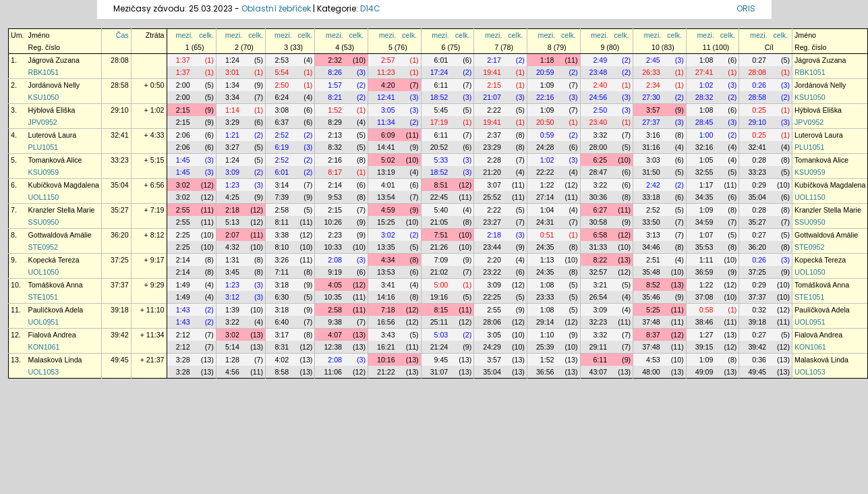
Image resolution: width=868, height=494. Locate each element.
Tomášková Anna (56, 285)
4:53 (653, 360)
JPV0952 (43, 122)
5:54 (282, 72)
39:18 (120, 310)
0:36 (759, 360)
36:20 (120, 235)
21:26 (439, 247)
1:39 (232, 310)
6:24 (282, 97)
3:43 (388, 335)
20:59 (545, 72)
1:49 (183, 285)
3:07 (494, 185)
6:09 (388, 135)
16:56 (386, 322)
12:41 (386, 97)
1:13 (547, 260)
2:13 (335, 135)
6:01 (441, 60)
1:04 (547, 210)
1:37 (183, 60)
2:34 (653, 85)
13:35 (386, 247)
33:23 (120, 160)
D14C (370, 8)
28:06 (492, 322)
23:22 (492, 272)
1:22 (547, 185)
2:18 (232, 210)
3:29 (232, 122)
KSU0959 (44, 172)
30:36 (599, 197)
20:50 (545, 122)
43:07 (599, 372)
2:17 (494, 60)
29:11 (599, 347)
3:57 (653, 110)
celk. (206, 35)
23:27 (492, 222)
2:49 (600, 60)
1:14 (232, 110)
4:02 (282, 360)
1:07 (706, 235)
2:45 (653, 60)
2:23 (335, 235)
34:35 (704, 197)
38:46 (704, 322)
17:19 (439, 122)
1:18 (547, 60)
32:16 (704, 147)
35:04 (120, 185)
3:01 (232, 72)
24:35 (545, 247)
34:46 (651, 247)
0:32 (759, 310)
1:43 (183, 310)
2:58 (282, 210)
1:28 (232, 360)
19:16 (439, 297)
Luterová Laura (53, 135)
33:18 (651, 197)
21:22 (386, 372)
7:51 (441, 235)
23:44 (492, 247)
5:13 (232, 222)
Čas (122, 35)
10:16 (386, 360)
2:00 (183, 85)
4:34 (388, 260)
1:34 (232, 85)
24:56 (599, 97)
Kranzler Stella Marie (62, 210)
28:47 (599, 172)
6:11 (441, 85)
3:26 (282, 260)
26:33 (651, 72)
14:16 (386, 297)
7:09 (441, 260)
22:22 (545, 172)
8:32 (335, 147)
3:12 (232, 297)
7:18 (388, 310)
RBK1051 (44, 72)
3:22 (600, 185)
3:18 (282, 285)
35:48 (651, 272)
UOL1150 (44, 197)
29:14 (545, 322)
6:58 (600, 235)
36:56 (545, 372)
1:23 (232, 185)
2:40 (600, 85)
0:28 (759, 160)
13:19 (386, 172)
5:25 (653, 310)
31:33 (599, 247)
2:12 (183, 335)
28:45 (704, 122)
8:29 (335, 122)
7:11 (282, 272)
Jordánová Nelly (54, 85)
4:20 (388, 85)
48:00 (651, 372)
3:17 (282, 335)
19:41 (492, 72)
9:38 (335, 322)
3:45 (232, 272)
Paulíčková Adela (56, 310)
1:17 (706, 185)
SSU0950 (44, 222)
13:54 (386, 197)
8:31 (282, 347)
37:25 (120, 260)
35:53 (704, 247)
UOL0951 (44, 322)
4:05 (335, 285)
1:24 (232, 60)
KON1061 (44, 347)
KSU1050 (44, 97)
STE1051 (43, 297)
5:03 (441, 335)
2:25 (183, 235)
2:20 (494, 260)
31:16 (651, 147)
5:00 (441, 285)
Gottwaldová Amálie (60, 235)
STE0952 (43, 247)
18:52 (439, 97)
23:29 (492, 147)
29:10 (120, 110)
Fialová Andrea (52, 335)
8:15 (441, 310)
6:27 (600, 210)
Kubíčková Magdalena (64, 185)
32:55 (704, 172)
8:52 (653, 285)
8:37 (653, 335)
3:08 (282, 110)
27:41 (704, 72)
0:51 (547, 235)
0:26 (759, 85)
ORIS (746, 8)
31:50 (651, 172)
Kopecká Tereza (54, 260)
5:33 (441, 160)
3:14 (282, 185)
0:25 (759, 110)
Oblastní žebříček (276, 8)
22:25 (492, 297)
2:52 (282, 135)
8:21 (335, 97)
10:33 (333, 247)
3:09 (232, 172)
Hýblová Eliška (52, 110)
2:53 (282, 60)
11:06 (333, 372)
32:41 (120, 135)
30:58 (599, 222)
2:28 (494, 160)
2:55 (183, 210)
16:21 (386, 347)
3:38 (282, 235)
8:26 (335, 72)
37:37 (120, 285)
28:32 (704, 97)
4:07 (335, 335)
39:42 (120, 335)
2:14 (335, 185)
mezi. (184, 35)
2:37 (494, 135)
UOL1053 (44, 372)
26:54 (599, 297)
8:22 (600, 260)
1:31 (232, 260)
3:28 (183, 360)
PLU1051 (43, 147)
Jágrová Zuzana (54, 60)
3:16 (653, 135)
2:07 (232, 235)
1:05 (706, 160)
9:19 (335, 272)
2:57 (388, 60)
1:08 (706, 60)
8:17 (335, 172)
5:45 (441, 110)
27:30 (651, 97)
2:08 (335, 260)
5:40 (441, 210)
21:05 (439, 222)
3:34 (232, 97)
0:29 (759, 185)
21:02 (439, 272)
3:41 (388, 285)
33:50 (651, 222)
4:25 (232, 197)
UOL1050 (44, 272)
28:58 (120, 85)
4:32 (232, 247)
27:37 (651, 122)
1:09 (547, 85)
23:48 (599, 72)
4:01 (388, 185)
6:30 (282, 297)
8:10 (282, 247)
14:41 (386, 147)
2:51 (653, 260)
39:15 (704, 347)
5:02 (388, 160)
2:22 (494, 110)
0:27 (759, 60)
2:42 (653, 185)
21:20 (492, 172)
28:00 (599, 147)
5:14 (232, 347)
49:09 (704, 372)
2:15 (494, 85)
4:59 (388, 210)
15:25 (386, 222)
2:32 (335, 60)
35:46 (651, 297)
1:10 (547, 335)
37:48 (651, 322)
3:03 (653, 160)
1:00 (706, 135)
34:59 (704, 222)
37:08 (704, 297)
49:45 (120, 360)
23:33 (545, 297)
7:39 (282, 197)
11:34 (386, 122)
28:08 (120, 60)
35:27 (120, 210)
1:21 (232, 135)
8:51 (441, 185)
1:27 (706, 335)
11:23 (386, 72)
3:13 (653, 235)
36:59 (704, 272)
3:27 (232, 147)
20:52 (439, 147)
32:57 (599, 272)
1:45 (183, 160)
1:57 (335, 85)
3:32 (600, 135)
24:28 (545, 147)
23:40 (599, 122)
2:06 (183, 135)
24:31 (545, 222)
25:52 (492, 197)
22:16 (545, 97)
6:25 (600, 160)
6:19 (282, 147)
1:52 (335, 110)
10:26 (333, 222)
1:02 (706, 85)
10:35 (333, 297)
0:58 (706, 310)
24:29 (492, 347)
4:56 (232, 372)
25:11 (439, 322)
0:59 (547, 135)
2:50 (282, 85)
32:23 (599, 322)
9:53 (335, 197)
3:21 (600, 285)
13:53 (386, 272)
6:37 (282, 122)
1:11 (706, 260)
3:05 (388, 110)
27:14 (545, 197)
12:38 (333, 347)
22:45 (439, 197)
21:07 (492, 97)
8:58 (282, 372)
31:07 (439, 372)
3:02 (183, 185)
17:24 (439, 72)
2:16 (335, 160)
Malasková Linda (55, 360)
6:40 (282, 322)
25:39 (545, 347)
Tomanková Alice (55, 160)
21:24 (439, 347)
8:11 (282, 222)
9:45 (441, 360)
